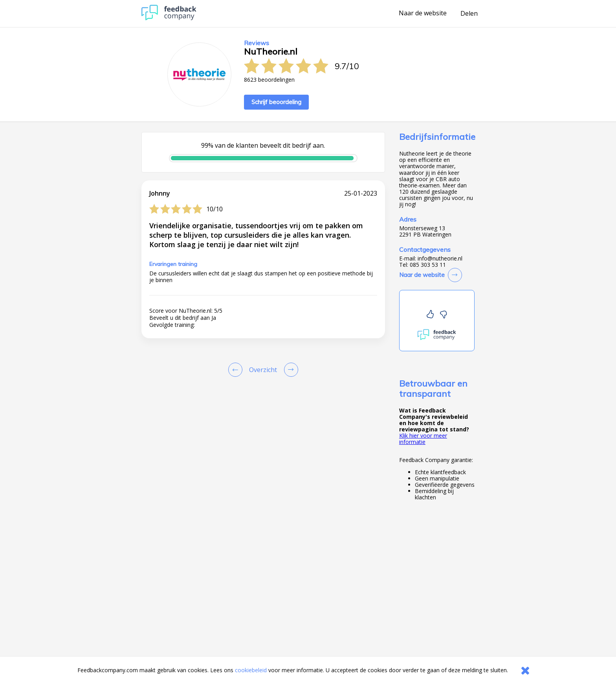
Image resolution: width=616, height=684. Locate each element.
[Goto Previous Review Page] (237, 370)
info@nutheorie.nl (440, 259)
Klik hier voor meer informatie (423, 439)
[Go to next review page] (290, 370)
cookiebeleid (251, 670)
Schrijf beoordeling (276, 102)
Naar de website (423, 13)
